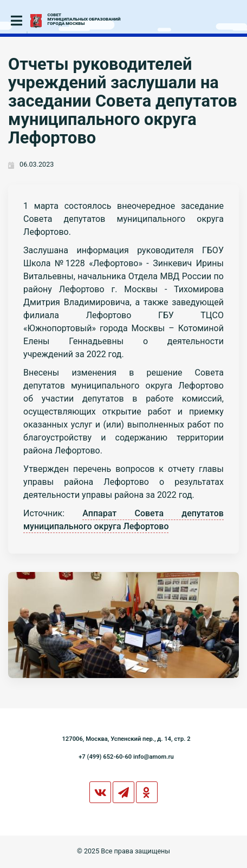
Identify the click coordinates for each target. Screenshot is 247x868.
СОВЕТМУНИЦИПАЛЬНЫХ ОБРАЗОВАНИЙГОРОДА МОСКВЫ (84, 19)
